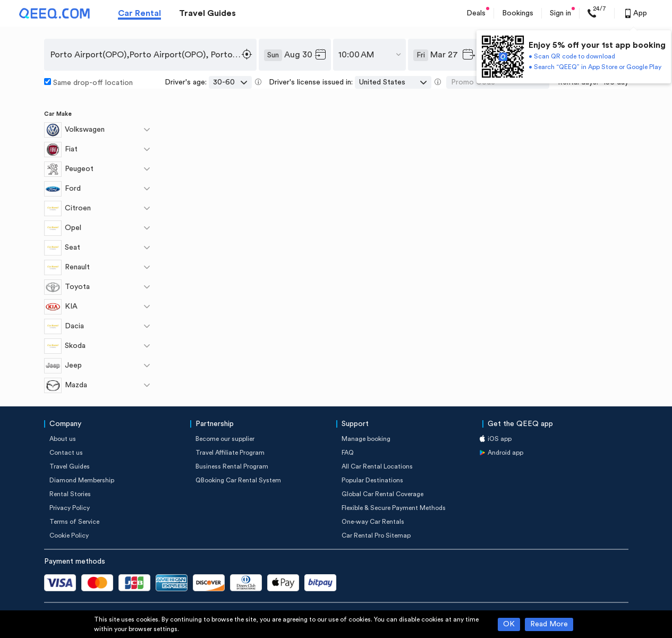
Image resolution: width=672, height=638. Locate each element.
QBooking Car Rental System (238, 480)
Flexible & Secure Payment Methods (394, 508)
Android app (505, 453)
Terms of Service (74, 522)
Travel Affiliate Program (230, 453)
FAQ (348, 453)
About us (63, 439)
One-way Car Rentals (373, 522)
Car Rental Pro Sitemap (376, 535)
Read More (549, 624)
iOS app (500, 439)
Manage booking (366, 439)
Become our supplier (225, 439)
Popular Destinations (372, 480)
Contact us (66, 453)
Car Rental (139, 13)
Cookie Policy (69, 535)
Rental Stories (70, 494)
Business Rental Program (232, 466)
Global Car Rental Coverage (382, 494)
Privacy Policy (70, 508)
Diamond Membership (82, 480)
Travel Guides (207, 13)
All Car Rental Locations (377, 466)
